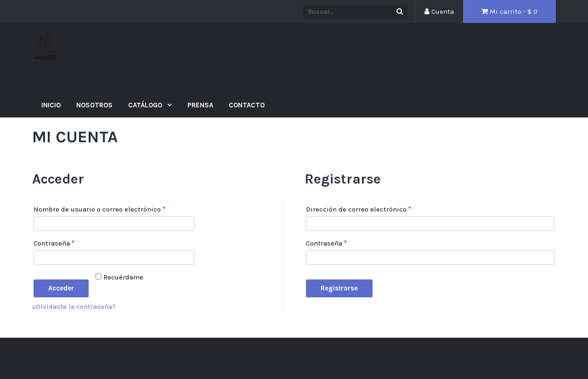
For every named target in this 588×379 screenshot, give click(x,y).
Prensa (200, 105)
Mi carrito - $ (509, 11)
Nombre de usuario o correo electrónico (99, 209)
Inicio (51, 105)
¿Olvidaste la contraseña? (74, 307)
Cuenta (439, 11)
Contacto (247, 105)
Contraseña (54, 243)
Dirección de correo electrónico (359, 209)
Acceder (61, 288)
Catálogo (146, 105)
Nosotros (94, 105)
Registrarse (339, 288)
